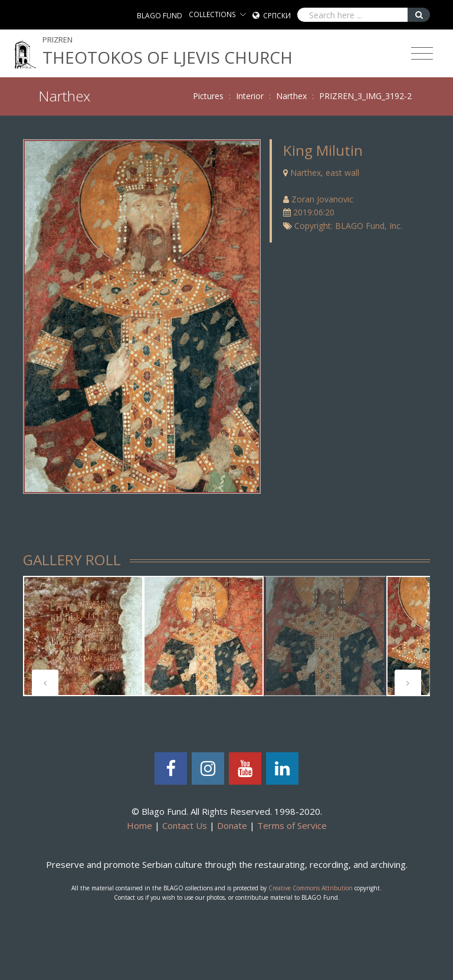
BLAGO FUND (160, 16)
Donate (232, 825)
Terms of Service (292, 825)
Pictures (208, 96)
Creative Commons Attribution (311, 888)
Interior (250, 96)
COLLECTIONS (212, 14)
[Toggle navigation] (422, 54)
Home (139, 825)
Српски (277, 16)
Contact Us (185, 825)
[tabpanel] (83, 636)
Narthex (291, 96)
